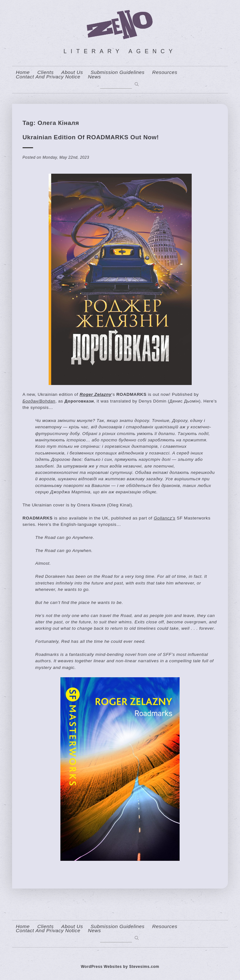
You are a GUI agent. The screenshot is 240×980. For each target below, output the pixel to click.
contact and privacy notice (48, 77)
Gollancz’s (165, 518)
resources (165, 72)
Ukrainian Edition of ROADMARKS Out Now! (91, 137)
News (95, 77)
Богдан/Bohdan (39, 401)
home (23, 72)
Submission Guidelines (118, 72)
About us (72, 72)
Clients (45, 72)
